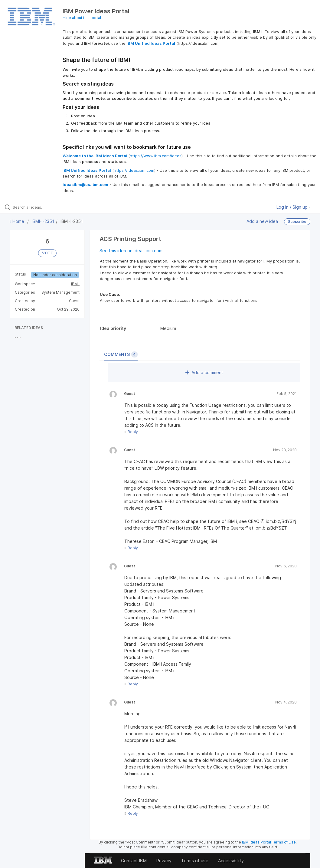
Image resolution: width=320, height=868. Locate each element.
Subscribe (297, 222)
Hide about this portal (82, 18)
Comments (121, 354)
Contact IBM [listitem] (134, 861)
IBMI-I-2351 (43, 221)
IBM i (75, 284)
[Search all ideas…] (41, 207)
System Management (60, 292)
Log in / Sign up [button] (293, 207)
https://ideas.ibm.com (134, 170)
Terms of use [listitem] (195, 861)
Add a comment (204, 372)
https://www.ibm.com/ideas (156, 156)
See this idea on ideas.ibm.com (131, 251)
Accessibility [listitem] (231, 861)
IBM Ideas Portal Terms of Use (269, 842)
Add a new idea (262, 221)
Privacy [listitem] (164, 861)
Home (18, 221)
